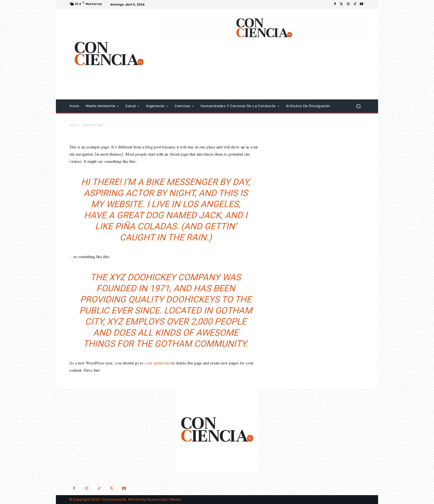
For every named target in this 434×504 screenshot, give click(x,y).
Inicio (73, 125)
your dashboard (157, 363)
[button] (358, 106)
